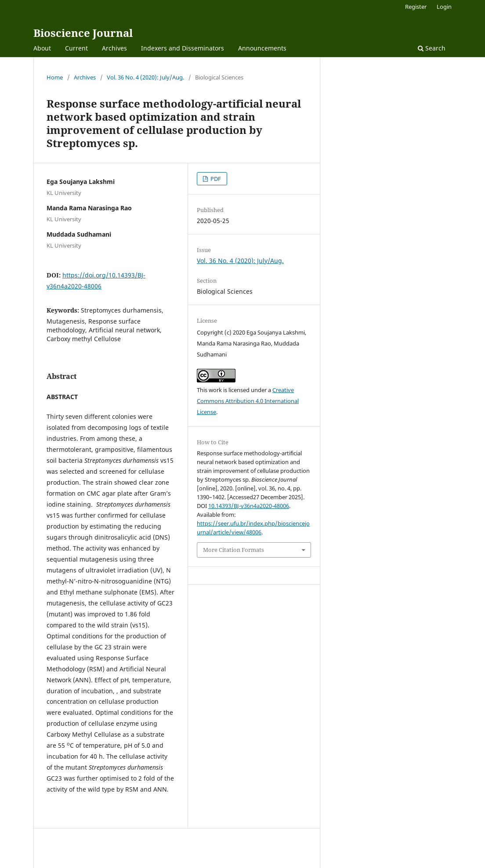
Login (444, 7)
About (42, 48)
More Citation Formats (233, 550)
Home (55, 77)
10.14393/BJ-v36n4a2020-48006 (249, 506)
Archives (114, 48)
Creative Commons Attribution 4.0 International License (248, 401)
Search (432, 48)
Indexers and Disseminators (183, 48)
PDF (215, 179)
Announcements (262, 48)
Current (76, 48)
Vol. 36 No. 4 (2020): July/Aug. (145, 77)
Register (416, 7)
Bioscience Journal (83, 33)
